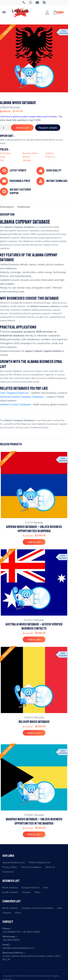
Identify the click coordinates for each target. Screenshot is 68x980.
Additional (24, 207)
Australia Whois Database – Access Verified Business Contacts (34, 626)
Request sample (48, 128)
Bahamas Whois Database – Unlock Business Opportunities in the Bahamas (34, 821)
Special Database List (14, 862)
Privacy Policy (10, 867)
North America (10, 888)
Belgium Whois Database (34, 722)
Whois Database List (39, 862)
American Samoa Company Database (22, 397)
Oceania (26, 892)
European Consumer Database (38, 908)
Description (7, 207)
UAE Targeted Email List (14, 393)
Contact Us (8, 872)
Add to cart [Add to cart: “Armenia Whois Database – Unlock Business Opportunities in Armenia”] (34, 542)
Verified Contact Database (15, 404)
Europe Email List (31, 888)
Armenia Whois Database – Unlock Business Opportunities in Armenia (34, 529)
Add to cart (22, 128)
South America (10, 892)
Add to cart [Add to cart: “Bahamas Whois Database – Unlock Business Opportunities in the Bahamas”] (34, 834)
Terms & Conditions (31, 867)
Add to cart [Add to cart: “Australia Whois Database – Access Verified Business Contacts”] (34, 639)
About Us (50, 867)
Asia (46, 888)
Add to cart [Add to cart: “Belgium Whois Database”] (34, 733)
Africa (37, 892)
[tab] (7, 207)
